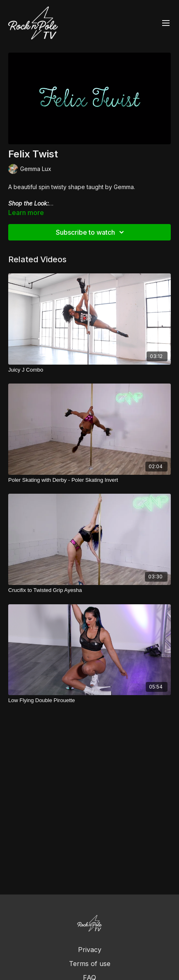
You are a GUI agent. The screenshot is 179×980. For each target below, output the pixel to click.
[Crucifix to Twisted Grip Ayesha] (89, 590)
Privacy (90, 950)
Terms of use (90, 964)
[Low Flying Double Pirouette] (89, 700)
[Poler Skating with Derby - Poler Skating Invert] (89, 480)
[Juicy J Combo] (89, 370)
